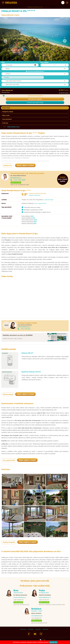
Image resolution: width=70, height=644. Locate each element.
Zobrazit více (8, 165)
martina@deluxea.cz (24, 327)
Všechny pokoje (8, 394)
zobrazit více (53, 642)
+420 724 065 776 (18, 600)
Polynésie (45, 629)
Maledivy (31, 629)
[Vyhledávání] (63, 3)
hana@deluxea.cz (16, 178)
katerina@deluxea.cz (45, 597)
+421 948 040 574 (36, 618)
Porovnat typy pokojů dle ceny (36, 71)
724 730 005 (19, 180)
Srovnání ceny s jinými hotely (35, 103)
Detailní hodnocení (34, 195)
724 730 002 (25, 329)
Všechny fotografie (9, 542)
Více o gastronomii (41, 203)
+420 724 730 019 (44, 600)
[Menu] (67, 3)
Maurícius (23, 629)
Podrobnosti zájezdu (35, 99)
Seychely (38, 629)
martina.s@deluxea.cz (20, 597)
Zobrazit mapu (49, 200)
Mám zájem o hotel (25, 165)
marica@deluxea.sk (37, 616)
